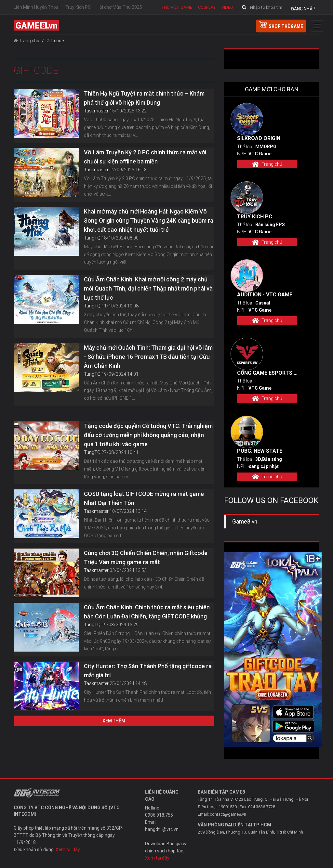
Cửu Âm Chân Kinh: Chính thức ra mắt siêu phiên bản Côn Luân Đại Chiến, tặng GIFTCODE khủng (147, 612)
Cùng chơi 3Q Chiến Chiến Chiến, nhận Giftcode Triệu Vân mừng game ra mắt (146, 557)
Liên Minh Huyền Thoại (37, 7)
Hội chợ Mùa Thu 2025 (119, 7)
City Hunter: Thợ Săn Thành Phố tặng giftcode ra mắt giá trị (148, 671)
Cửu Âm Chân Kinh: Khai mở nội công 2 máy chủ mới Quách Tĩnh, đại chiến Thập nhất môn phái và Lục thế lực (148, 288)
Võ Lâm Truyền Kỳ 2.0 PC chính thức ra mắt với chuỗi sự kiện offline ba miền (145, 157)
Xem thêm (114, 721)
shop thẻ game (281, 25)
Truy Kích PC (78, 7)
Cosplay (207, 7)
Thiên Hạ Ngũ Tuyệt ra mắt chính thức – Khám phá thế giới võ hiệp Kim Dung (144, 98)
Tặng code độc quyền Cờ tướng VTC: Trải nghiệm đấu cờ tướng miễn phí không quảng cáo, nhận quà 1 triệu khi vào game (148, 435)
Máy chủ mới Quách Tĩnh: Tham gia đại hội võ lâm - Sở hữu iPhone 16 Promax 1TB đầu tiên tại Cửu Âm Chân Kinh (148, 357)
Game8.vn (245, 522)
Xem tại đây (68, 849)
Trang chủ (27, 41)
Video (227, 7)
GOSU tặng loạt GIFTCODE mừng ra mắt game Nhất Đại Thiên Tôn (144, 498)
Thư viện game (177, 7)
